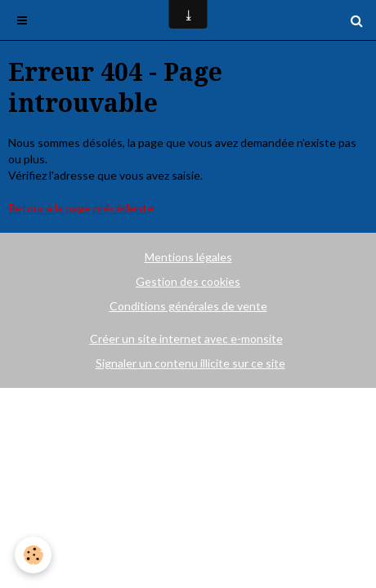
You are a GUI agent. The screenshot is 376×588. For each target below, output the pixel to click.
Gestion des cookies (188, 281)
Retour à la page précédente (81, 208)
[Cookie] (33, 555)
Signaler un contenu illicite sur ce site (190, 363)
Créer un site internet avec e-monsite (186, 339)
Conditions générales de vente (188, 306)
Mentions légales (188, 257)
